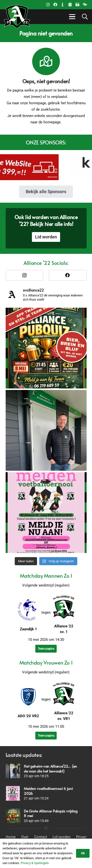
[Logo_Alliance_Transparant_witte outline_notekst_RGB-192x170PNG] (17, 17)
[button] (71, 17)
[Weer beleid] (85, 5)
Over (25, 837)
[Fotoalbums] (77, 5)
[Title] (70, 5)
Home (11, 837)
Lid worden (61, 837)
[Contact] (63, 5)
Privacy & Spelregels (35, 863)
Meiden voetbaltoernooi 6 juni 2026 (48, 791)
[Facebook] (55, 5)
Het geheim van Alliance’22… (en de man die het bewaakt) (50, 768)
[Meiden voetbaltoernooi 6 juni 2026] (13, 793)
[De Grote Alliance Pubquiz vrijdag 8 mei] (13, 816)
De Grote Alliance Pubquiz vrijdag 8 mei (51, 813)
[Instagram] (48, 5)
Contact (41, 837)
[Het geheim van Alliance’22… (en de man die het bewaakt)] (13, 771)
